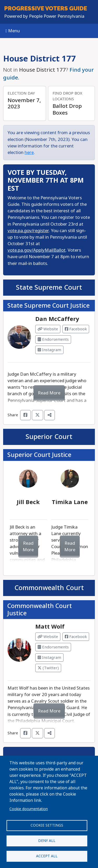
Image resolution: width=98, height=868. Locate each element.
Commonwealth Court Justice (40, 610)
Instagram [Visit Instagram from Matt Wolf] (49, 658)
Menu (13, 31)
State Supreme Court (49, 287)
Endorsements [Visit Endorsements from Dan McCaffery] (53, 339)
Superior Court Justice (39, 455)
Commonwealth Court (49, 588)
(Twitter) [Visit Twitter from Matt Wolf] (48, 668)
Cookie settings (47, 825)
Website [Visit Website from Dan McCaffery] (48, 329)
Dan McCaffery (57, 319)
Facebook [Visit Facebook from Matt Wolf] (76, 637)
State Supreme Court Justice (48, 306)
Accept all (47, 856)
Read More (49, 393)
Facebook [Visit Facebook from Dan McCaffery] (76, 329)
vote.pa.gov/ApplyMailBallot (37, 250)
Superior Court (49, 437)
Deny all (47, 841)
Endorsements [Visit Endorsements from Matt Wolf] (53, 647)
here (29, 153)
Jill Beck (28, 502)
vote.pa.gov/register (28, 231)
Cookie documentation (29, 809)
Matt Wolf (50, 627)
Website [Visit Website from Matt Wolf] (48, 637)
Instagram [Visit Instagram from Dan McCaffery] (49, 350)
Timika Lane (70, 502)
